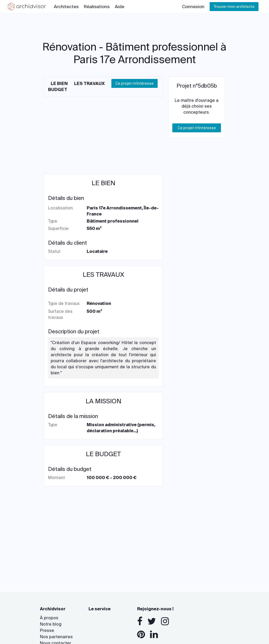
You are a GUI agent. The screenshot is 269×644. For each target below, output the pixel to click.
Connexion (193, 7)
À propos (49, 618)
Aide (120, 7)
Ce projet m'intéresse (134, 83)
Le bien (59, 84)
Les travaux (89, 84)
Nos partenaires (56, 637)
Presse (47, 630)
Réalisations (97, 7)
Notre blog (51, 624)
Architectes (66, 7)
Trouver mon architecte (234, 7)
